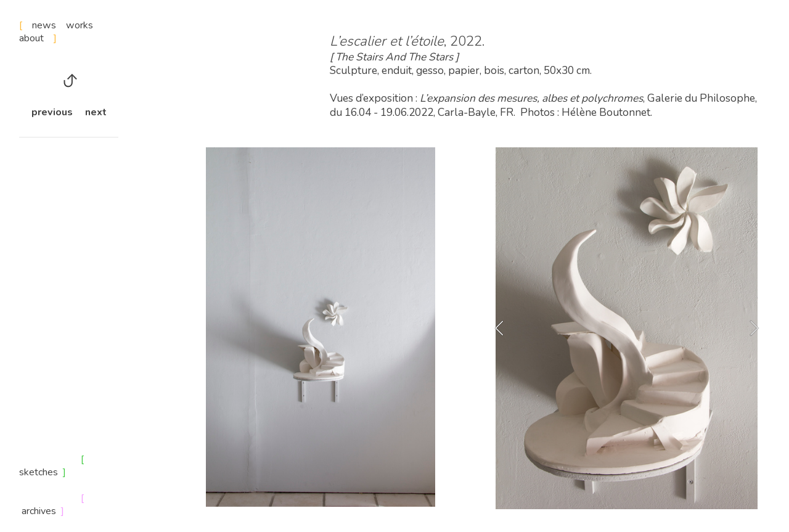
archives (39, 511)
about (38, 38)
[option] (627, 328)
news (49, 25)
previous (52, 112)
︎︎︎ (69, 81)
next (96, 112)
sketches (41, 472)
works (80, 25)
